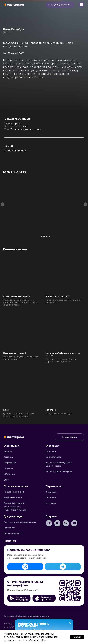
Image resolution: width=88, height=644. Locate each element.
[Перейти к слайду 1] (39, 236)
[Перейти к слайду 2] (41, 236)
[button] (60, 5)
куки (23, 634)
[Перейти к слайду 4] (47, 236)
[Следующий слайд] (85, 204)
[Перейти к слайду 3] (44, 236)
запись (7, 627)
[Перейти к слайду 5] (50, 236)
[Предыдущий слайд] (3, 204)
